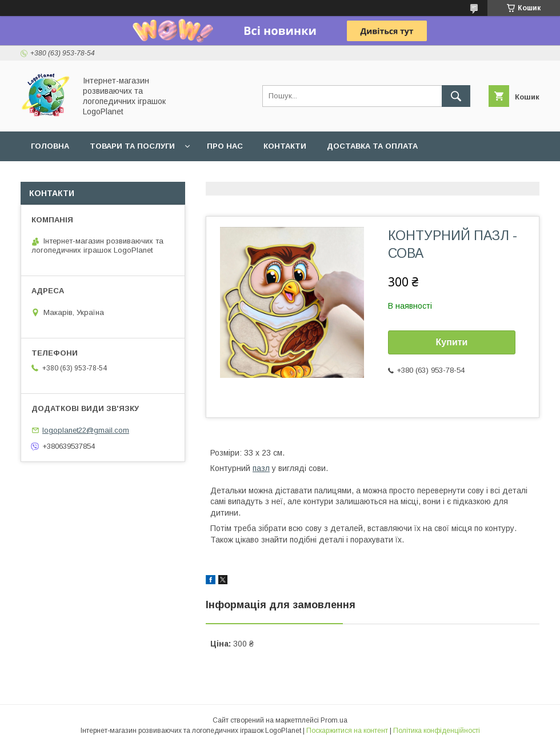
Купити (452, 342)
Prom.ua (334, 720)
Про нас (225, 146)
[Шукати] (456, 96)
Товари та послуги (132, 146)
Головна (50, 146)
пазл (261, 468)
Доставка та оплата (372, 146)
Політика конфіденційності (437, 731)
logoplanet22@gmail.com (86, 430)
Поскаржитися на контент (347, 731)
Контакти (285, 146)
